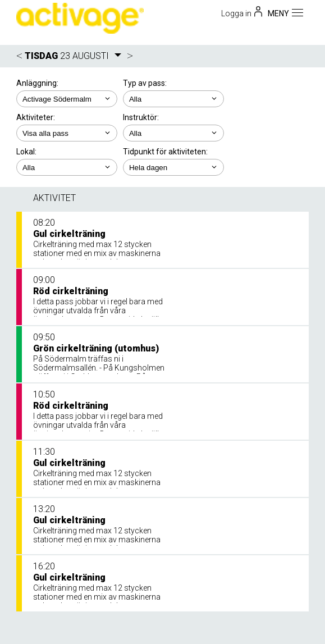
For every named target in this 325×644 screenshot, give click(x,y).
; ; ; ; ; (173, 167)
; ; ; (67, 167)
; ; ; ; (173, 133)
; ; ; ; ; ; (67, 133)
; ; (173, 99)
